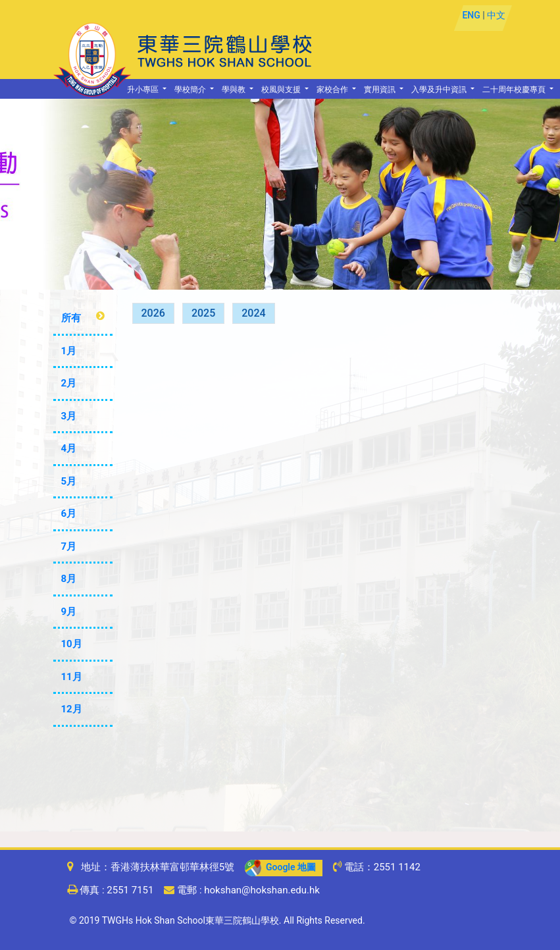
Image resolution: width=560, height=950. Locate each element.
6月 (69, 514)
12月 (72, 709)
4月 (69, 448)
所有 (71, 318)
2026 (153, 313)
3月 (69, 416)
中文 (496, 15)
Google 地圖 (280, 867)
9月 (69, 612)
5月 (69, 481)
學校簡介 (191, 90)
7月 (69, 546)
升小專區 (144, 90)
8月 (69, 579)
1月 (69, 351)
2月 (69, 383)
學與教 (235, 90)
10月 (72, 644)
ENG (471, 15)
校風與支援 (282, 90)
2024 (253, 313)
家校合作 (333, 90)
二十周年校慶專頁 (515, 90)
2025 (203, 313)
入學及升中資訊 (440, 90)
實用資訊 (381, 90)
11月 (72, 677)
